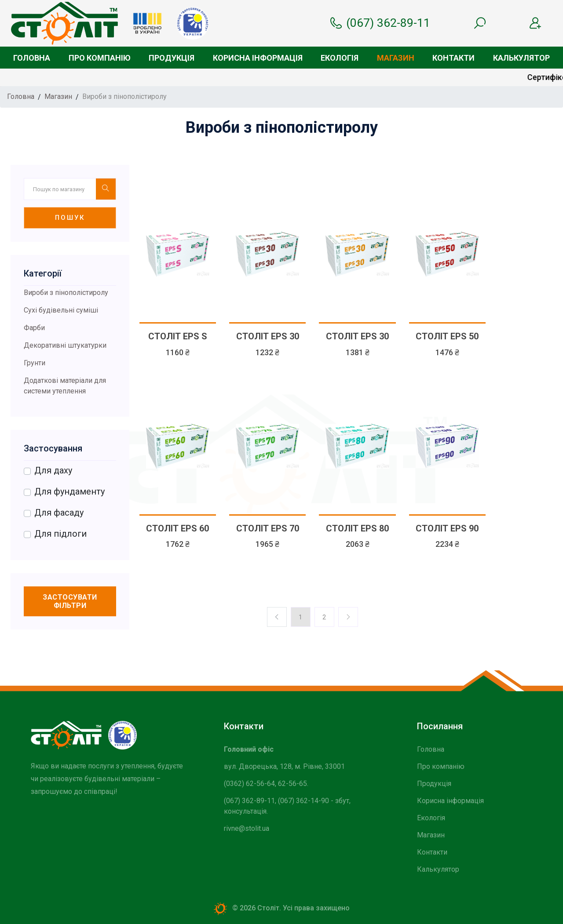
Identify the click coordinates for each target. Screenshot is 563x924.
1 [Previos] (300, 617)
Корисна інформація (258, 58)
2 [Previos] (324, 617)
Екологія (340, 58)
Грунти (35, 363)
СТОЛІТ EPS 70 (268, 528)
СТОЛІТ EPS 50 (447, 336)
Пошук (70, 218)
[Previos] (348, 617)
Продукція (172, 58)
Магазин (396, 58)
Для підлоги (60, 534)
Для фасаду (59, 513)
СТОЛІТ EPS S (178, 336)
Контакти (453, 58)
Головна (32, 58)
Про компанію (100, 58)
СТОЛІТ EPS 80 (357, 528)
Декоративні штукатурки (65, 345)
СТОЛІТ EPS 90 (447, 528)
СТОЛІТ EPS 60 (177, 528)
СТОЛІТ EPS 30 (268, 336)
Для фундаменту (69, 491)
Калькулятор (521, 58)
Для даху (53, 470)
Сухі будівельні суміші (61, 310)
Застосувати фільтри (70, 601)
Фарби (34, 328)
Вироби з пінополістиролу (66, 293)
